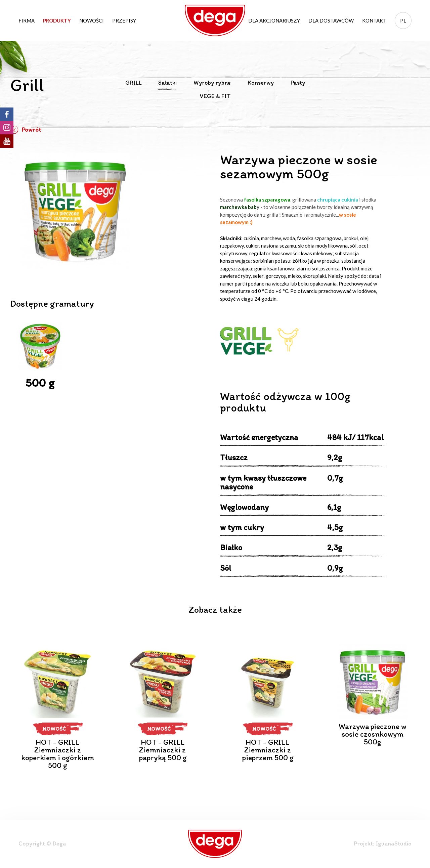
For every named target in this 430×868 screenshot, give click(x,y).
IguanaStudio (394, 843)
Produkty (57, 20)
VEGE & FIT (215, 96)
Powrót (26, 130)
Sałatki (167, 83)
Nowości (92, 20)
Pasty (298, 83)
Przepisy (124, 20)
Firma (27, 20)
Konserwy (261, 83)
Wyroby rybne (212, 83)
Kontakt (374, 20)
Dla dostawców (331, 20)
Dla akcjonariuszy (274, 20)
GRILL (133, 83)
